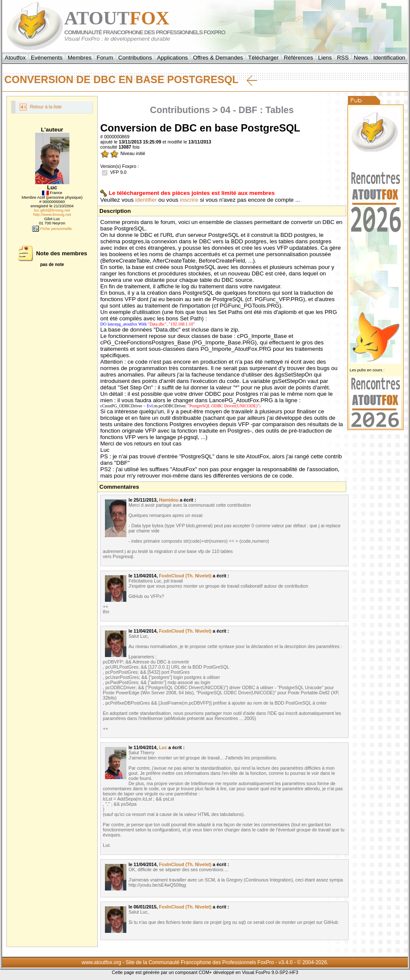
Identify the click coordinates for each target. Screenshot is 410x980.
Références (298, 58)
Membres (80, 58)
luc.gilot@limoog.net (52, 210)
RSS (343, 58)
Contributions (135, 58)
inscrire (189, 200)
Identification (389, 58)
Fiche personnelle (52, 229)
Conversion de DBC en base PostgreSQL (131, 80)
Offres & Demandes (218, 58)
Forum (105, 58)
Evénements (47, 58)
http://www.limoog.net (52, 215)
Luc (163, 747)
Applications (173, 58)
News (361, 58)
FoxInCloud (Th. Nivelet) (185, 576)
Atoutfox (15, 58)
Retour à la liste (41, 107)
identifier (146, 200)
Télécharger (263, 58)
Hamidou (169, 500)
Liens (325, 58)
